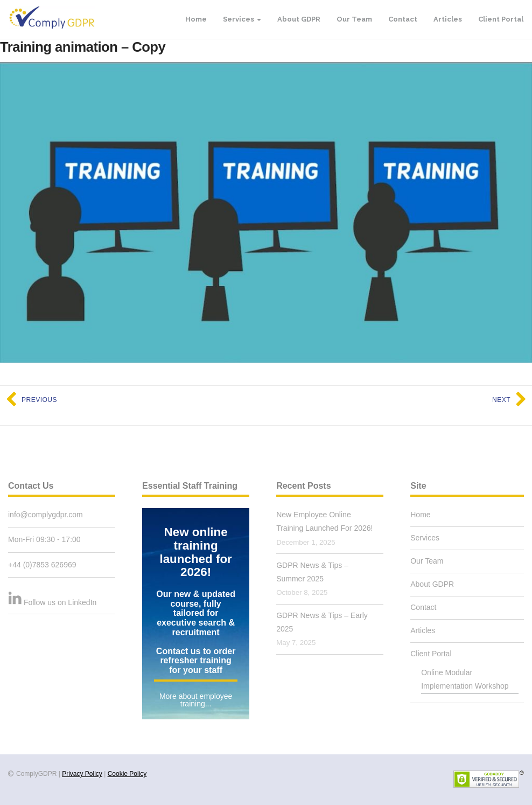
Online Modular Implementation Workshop (465, 679)
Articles (448, 19)
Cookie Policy (127, 774)
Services (242, 19)
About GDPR (299, 19)
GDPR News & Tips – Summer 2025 (312, 572)
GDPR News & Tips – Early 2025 (322, 622)
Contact (403, 19)
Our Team (354, 19)
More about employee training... (196, 700)
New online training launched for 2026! (195, 552)
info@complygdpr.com (45, 515)
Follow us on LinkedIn (60, 602)
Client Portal (501, 19)
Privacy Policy (82, 774)
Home (196, 19)
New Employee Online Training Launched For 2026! (324, 521)
